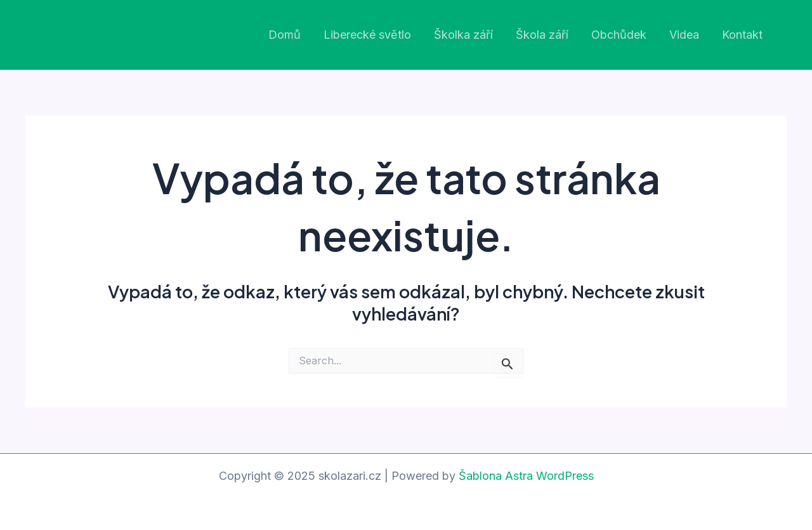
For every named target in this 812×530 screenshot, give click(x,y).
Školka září (463, 35)
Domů (285, 35)
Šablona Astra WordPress (526, 476)
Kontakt (742, 35)
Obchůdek (619, 35)
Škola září (542, 35)
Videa (684, 35)
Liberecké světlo (367, 35)
